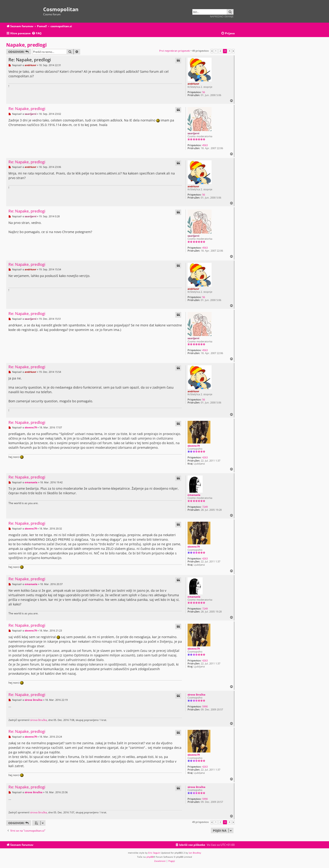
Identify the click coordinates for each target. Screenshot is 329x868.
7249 (205, 507)
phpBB (150, 857)
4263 (205, 457)
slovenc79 (194, 446)
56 (204, 92)
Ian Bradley (195, 853)
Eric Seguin (154, 853)
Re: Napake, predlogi (30, 60)
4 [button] (230, 51)
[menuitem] (37, 34)
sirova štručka (196, 695)
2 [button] (220, 51)
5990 (205, 706)
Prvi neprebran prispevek (175, 51)
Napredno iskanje (222, 16)
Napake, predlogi (26, 45)
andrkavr (193, 84)
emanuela (194, 495)
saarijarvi (193, 133)
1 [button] (216, 51)
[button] (212, 51)
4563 (205, 145)
